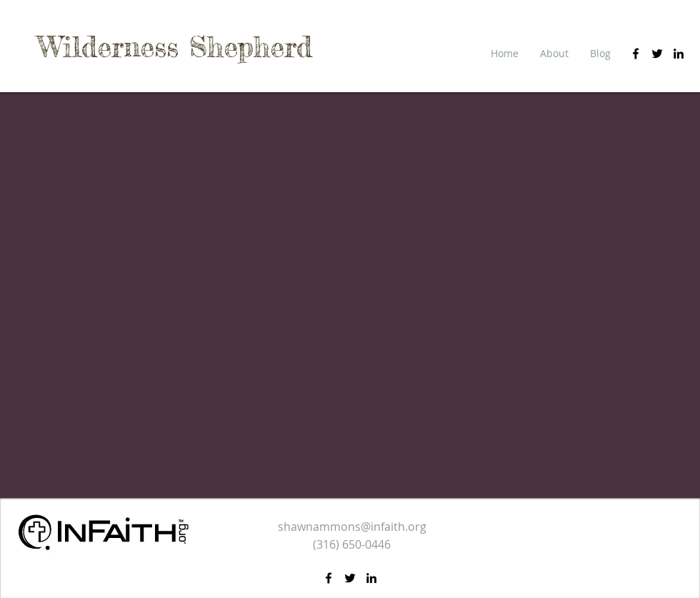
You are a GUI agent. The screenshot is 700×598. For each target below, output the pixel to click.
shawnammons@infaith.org (352, 527)
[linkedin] (679, 54)
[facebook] (636, 54)
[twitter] (657, 54)
